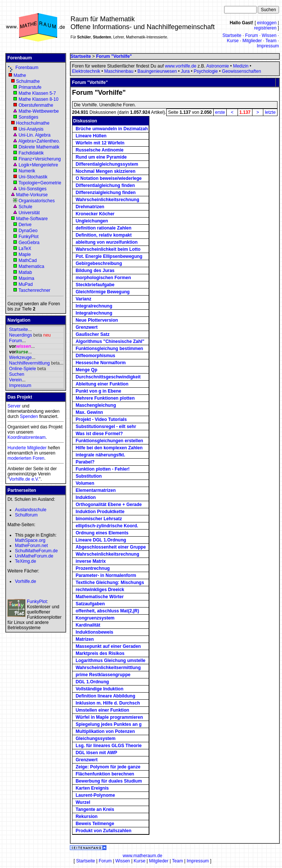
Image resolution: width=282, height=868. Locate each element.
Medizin (241, 66)
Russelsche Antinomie (99, 150)
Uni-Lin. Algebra (35, 135)
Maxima (27, 278)
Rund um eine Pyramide (101, 157)
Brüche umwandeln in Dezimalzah (111, 129)
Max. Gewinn (89, 412)
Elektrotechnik (86, 71)
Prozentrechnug (92, 568)
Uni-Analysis (31, 129)
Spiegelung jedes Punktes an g (109, 724)
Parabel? (85, 462)
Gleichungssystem (95, 739)
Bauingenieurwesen (157, 71)
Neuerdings (20, 335)
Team (271, 41)
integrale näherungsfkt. (100, 455)
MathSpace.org (30, 540)
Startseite (232, 35)
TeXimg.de (26, 561)
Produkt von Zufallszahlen (103, 831)
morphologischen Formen (103, 278)
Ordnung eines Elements (102, 533)
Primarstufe (30, 87)
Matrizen (85, 639)
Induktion (86, 497)
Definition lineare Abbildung (105, 696)
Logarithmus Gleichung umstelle (110, 661)
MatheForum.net (31, 546)
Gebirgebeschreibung (99, 263)
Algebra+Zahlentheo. (39, 141)
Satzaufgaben (90, 604)
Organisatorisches (37, 201)
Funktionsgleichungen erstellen (109, 441)
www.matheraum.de (142, 856)
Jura (185, 71)
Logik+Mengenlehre (38, 165)
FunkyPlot (29, 237)
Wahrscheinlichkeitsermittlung (108, 668)
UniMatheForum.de (34, 556)
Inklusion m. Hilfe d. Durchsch (108, 703)
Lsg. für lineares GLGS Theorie (109, 746)
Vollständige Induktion (99, 689)
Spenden (29, 416)
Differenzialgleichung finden (106, 193)
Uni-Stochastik (33, 177)
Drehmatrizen (90, 207)
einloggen (267, 23)
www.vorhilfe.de (181, 66)
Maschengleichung (96, 405)
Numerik (27, 171)
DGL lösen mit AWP (96, 753)
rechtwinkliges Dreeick (100, 590)
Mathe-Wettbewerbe (39, 111)
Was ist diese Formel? (99, 434)
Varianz (83, 299)
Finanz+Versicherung (40, 159)
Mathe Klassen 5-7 (37, 93)
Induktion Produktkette (100, 512)
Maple (25, 255)
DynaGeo (28, 231)
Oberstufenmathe (36, 105)
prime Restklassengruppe (103, 675)
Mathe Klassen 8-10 (39, 99)
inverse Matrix (91, 561)
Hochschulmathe (33, 123)
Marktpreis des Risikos (100, 653)
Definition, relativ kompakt (103, 235)
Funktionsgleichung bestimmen (109, 349)
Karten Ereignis (92, 788)
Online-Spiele (22, 369)
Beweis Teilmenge (95, 824)
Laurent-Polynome (95, 795)
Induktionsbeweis (94, 632)
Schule (26, 207)
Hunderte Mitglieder (27, 448)
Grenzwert (86, 327)
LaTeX (25, 249)
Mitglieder (252, 41)
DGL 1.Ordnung (92, 682)
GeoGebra (29, 243)
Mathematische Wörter (100, 597)
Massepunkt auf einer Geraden (108, 646)
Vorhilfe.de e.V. (24, 479)
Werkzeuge (20, 357)
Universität (29, 213)
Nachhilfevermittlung (29, 363)
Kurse (233, 41)
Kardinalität (88, 625)
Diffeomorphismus (95, 356)
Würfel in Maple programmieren (109, 717)
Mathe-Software (32, 219)
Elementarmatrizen (95, 490)
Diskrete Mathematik (39, 147)
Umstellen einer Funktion (102, 710)
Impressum (268, 46)
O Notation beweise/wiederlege (109, 178)
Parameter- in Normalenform (106, 575)
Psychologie (206, 71)
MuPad (26, 284)
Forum (252, 35)
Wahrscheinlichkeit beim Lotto (108, 249)
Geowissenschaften (241, 71)
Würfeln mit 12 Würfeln (100, 143)
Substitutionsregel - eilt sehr (106, 427)
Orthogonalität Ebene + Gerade (109, 505)
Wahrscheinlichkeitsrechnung (107, 200)
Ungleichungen (92, 221)
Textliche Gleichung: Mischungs (110, 583)
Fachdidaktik (31, 153)
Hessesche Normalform (100, 363)
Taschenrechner (34, 290)
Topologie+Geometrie (40, 183)
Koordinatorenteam (27, 437)
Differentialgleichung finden (105, 185)
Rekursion (86, 817)
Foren (38, 458)
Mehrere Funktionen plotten (105, 398)
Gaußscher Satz (92, 334)
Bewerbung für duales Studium (109, 781)
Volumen (85, 483)
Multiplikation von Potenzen (105, 731)
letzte (270, 112)
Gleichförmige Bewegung (103, 292)
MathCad (28, 260)
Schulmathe (28, 81)
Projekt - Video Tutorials (101, 419)
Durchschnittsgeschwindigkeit (108, 377)
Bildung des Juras (95, 271)
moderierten (19, 458)
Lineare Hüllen (91, 136)
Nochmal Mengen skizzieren (105, 171)
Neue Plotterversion (97, 320)
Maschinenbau (119, 71)
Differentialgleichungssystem (107, 164)
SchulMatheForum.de (36, 551)
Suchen (17, 374)
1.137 (245, 112)
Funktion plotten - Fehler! (103, 469)
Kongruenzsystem (95, 618)
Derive (25, 225)
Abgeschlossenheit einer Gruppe (111, 547)
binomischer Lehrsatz (99, 519)
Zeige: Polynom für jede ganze (108, 767)
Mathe (20, 75)
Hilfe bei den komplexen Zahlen (109, 448)
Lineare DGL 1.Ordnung (101, 540)
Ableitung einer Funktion (102, 384)
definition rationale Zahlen (103, 228)
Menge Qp (86, 370)
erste (220, 112)
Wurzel (83, 802)
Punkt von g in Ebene (98, 391)
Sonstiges (29, 117)
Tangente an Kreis (95, 809)
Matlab (25, 272)
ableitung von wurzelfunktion (106, 242)
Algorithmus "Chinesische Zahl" (110, 341)
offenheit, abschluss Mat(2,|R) (107, 611)
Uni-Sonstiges (33, 189)
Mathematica (32, 266)
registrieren (265, 28)
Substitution (89, 476)
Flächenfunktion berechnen (105, 774)
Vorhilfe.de (26, 581)
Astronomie (218, 66)
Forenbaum (27, 68)
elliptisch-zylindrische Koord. (107, 526)
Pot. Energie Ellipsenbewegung (109, 256)
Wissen (269, 35)
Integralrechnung (94, 306)
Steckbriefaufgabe (95, 285)
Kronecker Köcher (95, 214)
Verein (15, 380)
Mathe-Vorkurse (32, 195)
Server (14, 406)
